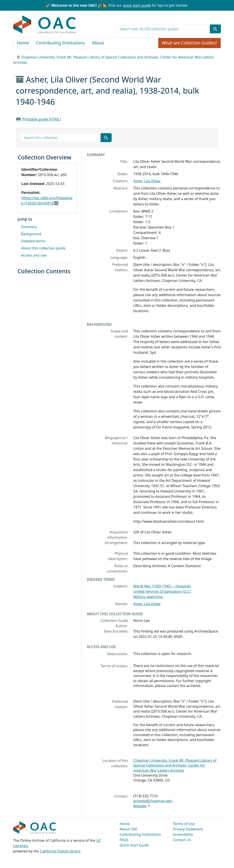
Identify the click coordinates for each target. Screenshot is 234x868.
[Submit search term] (215, 29)
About (98, 43)
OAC (45, 25)
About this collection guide (43, 248)
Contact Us (182, 840)
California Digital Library (60, 851)
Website (140, 806)
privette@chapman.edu (153, 801)
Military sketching (148, 597)
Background (31, 234)
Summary (29, 227)
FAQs (124, 840)
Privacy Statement (188, 829)
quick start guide (137, 5)
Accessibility (183, 834)
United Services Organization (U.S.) (162, 591)
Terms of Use (184, 824)
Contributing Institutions (60, 43)
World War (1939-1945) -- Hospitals (162, 586)
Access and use (34, 255)
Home (23, 43)
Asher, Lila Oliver (147, 181)
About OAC (129, 829)
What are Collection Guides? (189, 43)
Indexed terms (33, 241)
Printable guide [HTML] (42, 119)
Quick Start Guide (134, 845)
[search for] (163, 29)
